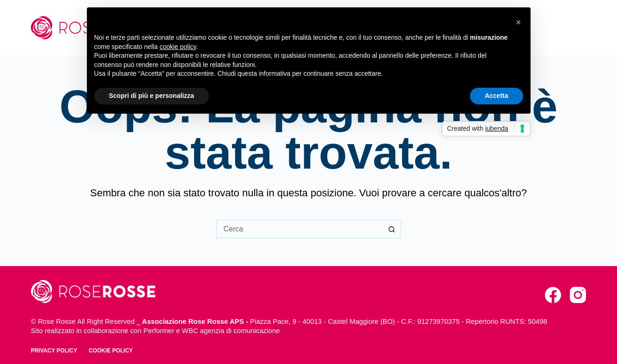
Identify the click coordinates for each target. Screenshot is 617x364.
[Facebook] (553, 295)
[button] (519, 22)
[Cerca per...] (299, 229)
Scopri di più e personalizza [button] (152, 96)
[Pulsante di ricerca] (392, 229)
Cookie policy (111, 351)
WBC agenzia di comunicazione (231, 331)
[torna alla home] (93, 291)
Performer (159, 331)
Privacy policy (54, 351)
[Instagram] (578, 295)
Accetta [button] (497, 96)
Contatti (565, 27)
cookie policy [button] (178, 47)
